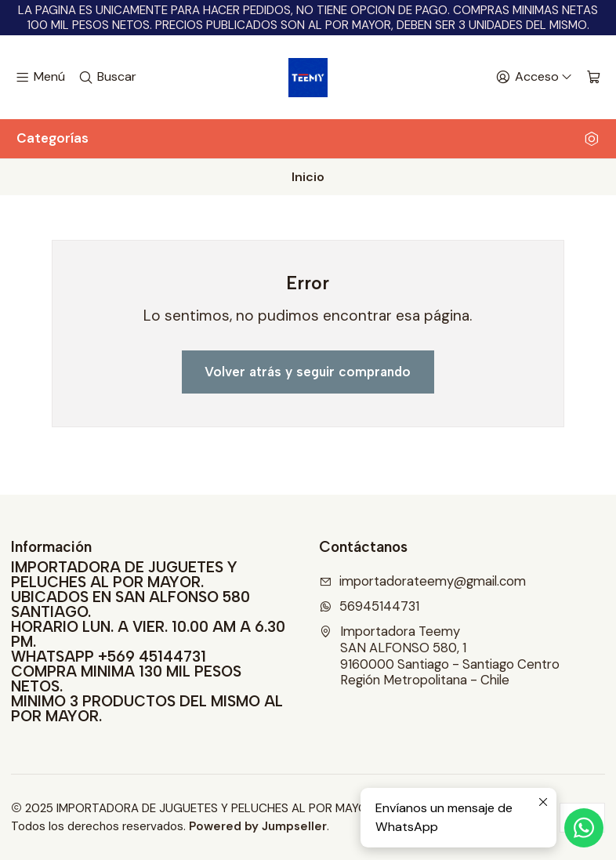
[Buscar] (107, 78)
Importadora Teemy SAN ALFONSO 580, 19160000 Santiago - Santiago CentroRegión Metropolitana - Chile (439, 656)
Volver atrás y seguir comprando (308, 372)
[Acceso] (534, 78)
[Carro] (594, 78)
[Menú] (40, 78)
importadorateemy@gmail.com (422, 581)
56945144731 (369, 606)
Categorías (308, 138)
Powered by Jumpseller (258, 826)
